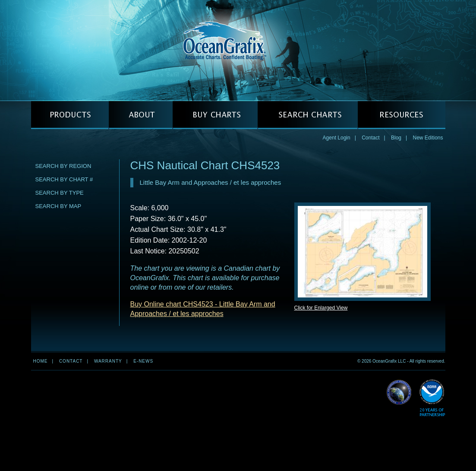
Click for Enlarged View (321, 308)
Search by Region (63, 166)
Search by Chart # (64, 179)
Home (41, 361)
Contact (370, 138)
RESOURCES (402, 115)
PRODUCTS (70, 115)
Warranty (108, 361)
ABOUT (141, 115)
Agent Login (337, 138)
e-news (143, 361)
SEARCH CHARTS (308, 115)
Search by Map (58, 206)
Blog (396, 138)
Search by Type (60, 193)
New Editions (428, 138)
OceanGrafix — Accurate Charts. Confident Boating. (238, 50)
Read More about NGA (399, 392)
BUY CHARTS (215, 115)
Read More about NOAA (432, 398)
